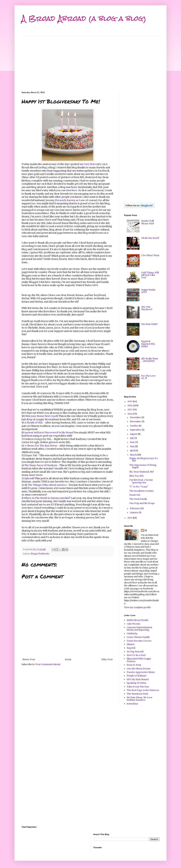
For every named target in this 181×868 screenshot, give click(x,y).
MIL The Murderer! (147, 308)
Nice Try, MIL (137, 476)
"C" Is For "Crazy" (139, 487)
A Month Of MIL (34, 423)
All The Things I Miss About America (45, 485)
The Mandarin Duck (137, 694)
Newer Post (29, 659)
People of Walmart (137, 676)
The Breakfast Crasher (142, 491)
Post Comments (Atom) (48, 664)
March (134, 455)
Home (68, 659)
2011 (130, 518)
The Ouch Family (138, 499)
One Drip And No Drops (142, 503)
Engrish (131, 648)
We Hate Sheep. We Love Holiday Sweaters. (140, 699)
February (135, 508)
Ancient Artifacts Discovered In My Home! (49, 433)
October (134, 426)
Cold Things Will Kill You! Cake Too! (150, 275)
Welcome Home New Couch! (42, 416)
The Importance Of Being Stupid (143, 466)
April (133, 450)
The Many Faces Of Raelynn (41, 465)
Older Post (107, 659)
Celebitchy (132, 634)
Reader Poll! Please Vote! (148, 222)
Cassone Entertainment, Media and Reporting (140, 629)
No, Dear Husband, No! (142, 472)
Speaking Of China (136, 683)
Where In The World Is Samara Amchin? (47, 498)
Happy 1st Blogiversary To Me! (144, 459)
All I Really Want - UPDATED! (150, 360)
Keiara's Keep (134, 665)
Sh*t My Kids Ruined (138, 679)
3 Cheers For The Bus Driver (41, 446)
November (136, 421)
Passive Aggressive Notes (141, 672)
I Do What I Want (150, 255)
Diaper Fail (30, 455)
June (133, 442)
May (132, 446)
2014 (130, 405)
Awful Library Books (138, 620)
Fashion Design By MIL (38, 439)
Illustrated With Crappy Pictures (139, 660)
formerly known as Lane (70, 200)
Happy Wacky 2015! (148, 291)
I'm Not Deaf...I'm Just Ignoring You (141, 481)
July (132, 438)
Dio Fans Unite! (149, 324)
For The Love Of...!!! (148, 377)
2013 (130, 410)
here (75, 190)
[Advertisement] (90, 61)
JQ (146, 530)
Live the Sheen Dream (138, 669)
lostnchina (132, 704)
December (136, 417)
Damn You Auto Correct (139, 641)
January (134, 512)
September (136, 430)
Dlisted (131, 644)
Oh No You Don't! (150, 238)
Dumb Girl (135, 495)
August (134, 434)
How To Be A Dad (136, 655)
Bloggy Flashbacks (40, 554)
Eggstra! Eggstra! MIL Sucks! (148, 344)
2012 (130, 414)
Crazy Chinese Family (138, 637)
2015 (130, 401)
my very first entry (91, 164)
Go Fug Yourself (135, 652)
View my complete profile (137, 607)
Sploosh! (29, 478)
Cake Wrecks (134, 624)
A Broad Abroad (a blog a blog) (84, 19)
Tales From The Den (138, 687)
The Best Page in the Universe (143, 690)
